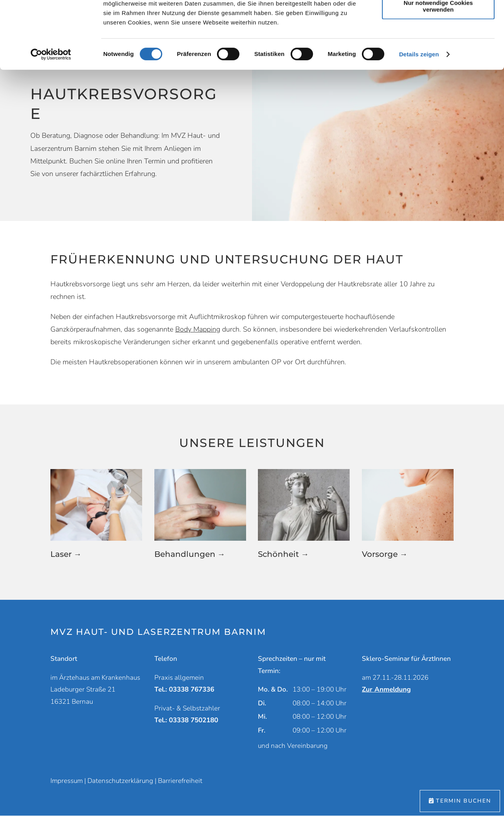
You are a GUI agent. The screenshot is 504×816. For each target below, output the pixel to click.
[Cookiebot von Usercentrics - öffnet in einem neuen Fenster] (51, 117)
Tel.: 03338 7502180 (186, 720)
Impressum (67, 781)
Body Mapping (198, 329)
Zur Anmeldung (386, 689)
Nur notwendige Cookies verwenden (438, 69)
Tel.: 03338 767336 (184, 689)
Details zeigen (419, 117)
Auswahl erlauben (438, 43)
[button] (96, 519)
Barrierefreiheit (180, 781)
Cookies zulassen (438, 19)
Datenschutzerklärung (120, 781)
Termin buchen (463, 801)
